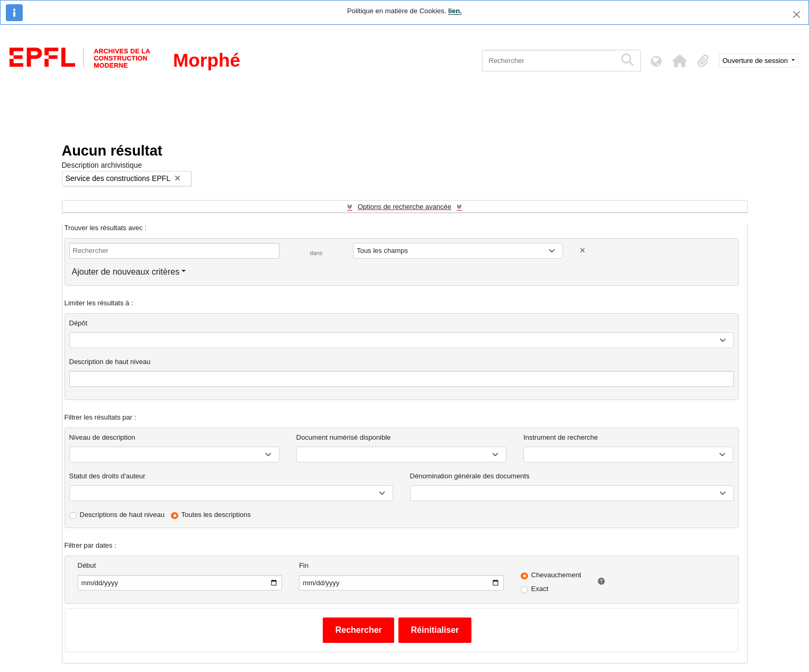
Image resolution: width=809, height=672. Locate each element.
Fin (304, 565)
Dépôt (79, 323)
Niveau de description (102, 437)
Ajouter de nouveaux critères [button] (126, 272)
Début (87, 565)
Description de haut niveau (110, 362)
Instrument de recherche (561, 437)
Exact (540, 589)
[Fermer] (797, 15)
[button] (680, 61)
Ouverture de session (756, 61)
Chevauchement (556, 575)
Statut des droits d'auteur (107, 476)
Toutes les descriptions (216, 515)
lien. (455, 11)
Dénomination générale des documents (470, 476)
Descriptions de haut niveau (122, 515)
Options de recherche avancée (404, 207)
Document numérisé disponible (343, 437)
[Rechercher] (549, 61)
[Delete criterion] (583, 251)
